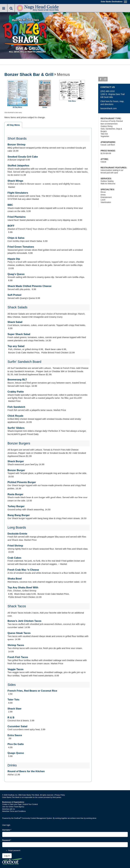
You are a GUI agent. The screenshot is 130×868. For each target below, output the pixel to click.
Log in (7, 856)
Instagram (105, 80)
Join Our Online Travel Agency (13, 807)
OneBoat (18, 818)
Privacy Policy (60, 795)
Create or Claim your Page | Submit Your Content (20, 804)
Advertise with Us (9, 809)
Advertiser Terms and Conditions (14, 811)
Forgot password (14, 850)
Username (7, 830)
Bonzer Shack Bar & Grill (29, 75)
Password (7, 840)
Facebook (101, 80)
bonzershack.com (109, 108)
